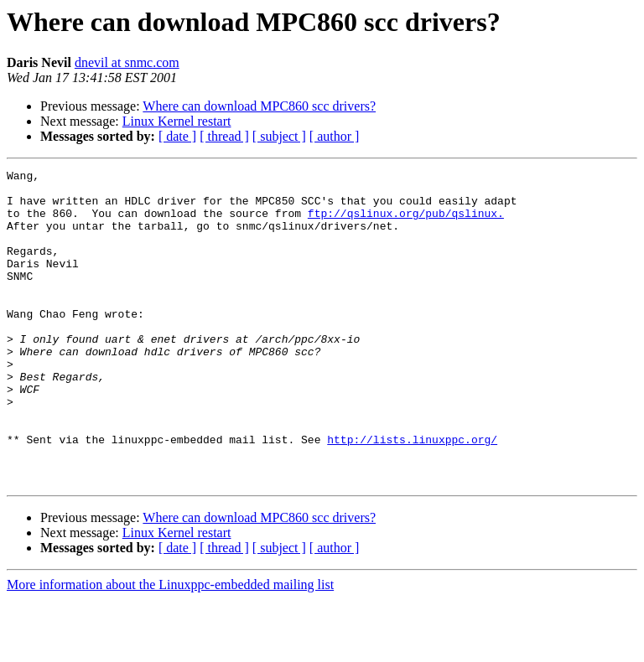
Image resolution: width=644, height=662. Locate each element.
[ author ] (335, 136)
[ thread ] (224, 136)
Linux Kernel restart (177, 121)
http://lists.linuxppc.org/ (412, 494)
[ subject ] (279, 136)
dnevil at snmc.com (127, 62)
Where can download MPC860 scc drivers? (259, 106)
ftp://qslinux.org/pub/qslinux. (406, 223)
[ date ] (177, 136)
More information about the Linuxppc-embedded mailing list (170, 647)
